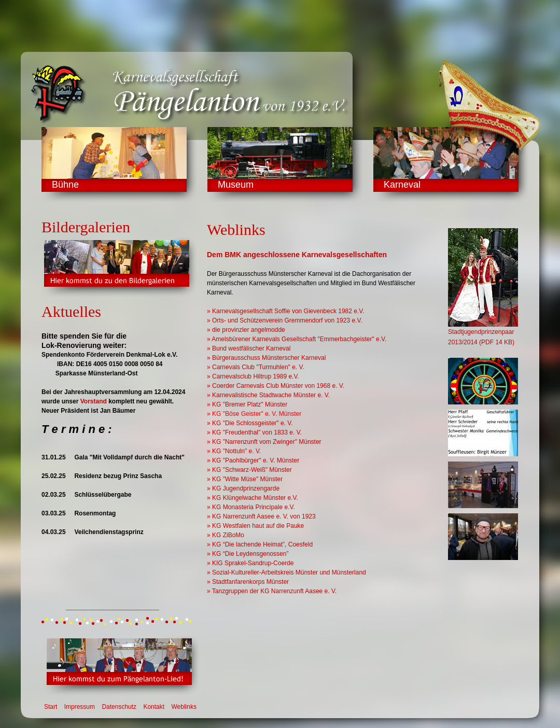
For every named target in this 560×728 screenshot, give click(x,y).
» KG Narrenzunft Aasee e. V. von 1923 (261, 516)
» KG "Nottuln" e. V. (234, 451)
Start (51, 707)
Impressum (80, 707)
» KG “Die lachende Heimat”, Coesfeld (260, 544)
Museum (236, 185)
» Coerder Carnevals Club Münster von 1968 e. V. (276, 386)
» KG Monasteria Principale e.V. (251, 507)
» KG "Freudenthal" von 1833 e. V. (254, 432)
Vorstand (94, 401)
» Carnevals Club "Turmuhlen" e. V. (256, 367)
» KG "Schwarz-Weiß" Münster (249, 470)
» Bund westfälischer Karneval (249, 348)
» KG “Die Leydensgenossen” (248, 554)
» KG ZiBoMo (226, 535)
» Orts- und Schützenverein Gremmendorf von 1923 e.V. (285, 320)
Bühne (65, 185)
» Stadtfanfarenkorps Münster (248, 582)
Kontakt (154, 707)
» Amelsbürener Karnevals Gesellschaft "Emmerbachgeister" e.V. (297, 339)
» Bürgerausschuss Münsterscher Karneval (266, 358)
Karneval (402, 185)
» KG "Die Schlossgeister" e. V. (250, 423)
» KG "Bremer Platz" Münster (247, 404)
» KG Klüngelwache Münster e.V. (253, 498)
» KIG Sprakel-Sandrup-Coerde (250, 563)
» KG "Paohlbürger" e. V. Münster (253, 460)
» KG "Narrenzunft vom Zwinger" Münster (264, 442)
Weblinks (184, 707)
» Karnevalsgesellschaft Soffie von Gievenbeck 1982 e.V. (286, 311)
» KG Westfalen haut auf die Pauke (255, 526)
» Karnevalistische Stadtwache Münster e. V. (268, 395)
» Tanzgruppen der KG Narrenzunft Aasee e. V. (272, 591)
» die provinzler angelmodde (246, 330)
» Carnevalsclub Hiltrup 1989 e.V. (253, 376)
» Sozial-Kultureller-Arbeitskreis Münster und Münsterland (286, 572)
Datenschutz (119, 707)
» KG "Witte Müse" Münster (245, 479)
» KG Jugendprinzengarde (243, 488)
